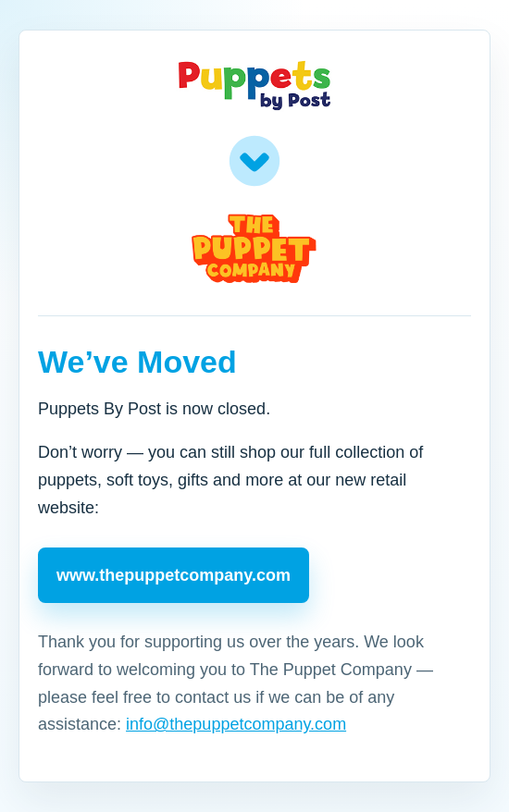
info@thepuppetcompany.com (236, 724)
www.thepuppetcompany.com (174, 575)
